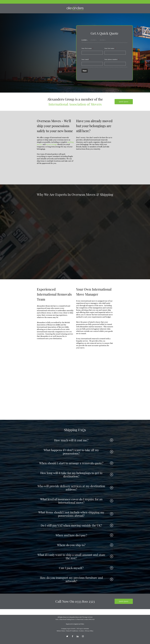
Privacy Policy (89, 631)
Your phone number (112, 59)
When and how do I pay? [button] (84, 535)
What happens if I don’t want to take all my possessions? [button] (78, 452)
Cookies (81, 631)
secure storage (51, 144)
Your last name (110, 48)
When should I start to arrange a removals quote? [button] (76, 463)
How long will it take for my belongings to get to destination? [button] (77, 475)
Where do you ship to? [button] (85, 545)
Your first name (87, 48)
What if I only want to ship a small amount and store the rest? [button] (75, 556)
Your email (86, 59)
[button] (124, 102)
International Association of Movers (75, 104)
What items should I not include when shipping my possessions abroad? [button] (76, 514)
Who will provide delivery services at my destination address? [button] (75, 488)
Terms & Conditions (72, 631)
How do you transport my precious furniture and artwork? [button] (77, 579)
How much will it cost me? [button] (84, 440)
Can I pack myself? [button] (86, 568)
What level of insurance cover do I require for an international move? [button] (77, 501)
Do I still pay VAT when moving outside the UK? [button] (77, 525)
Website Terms (61, 631)
